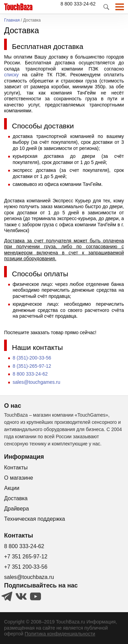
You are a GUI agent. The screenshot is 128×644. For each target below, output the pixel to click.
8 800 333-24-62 (78, 4)
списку (11, 75)
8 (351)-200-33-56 (32, 358)
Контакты (16, 468)
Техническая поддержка (34, 519)
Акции (12, 488)
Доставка (16, 498)
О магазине (19, 478)
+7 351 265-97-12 (26, 557)
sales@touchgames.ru (37, 382)
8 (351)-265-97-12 (32, 366)
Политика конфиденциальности (60, 634)
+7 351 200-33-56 (26, 567)
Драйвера (17, 509)
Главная (12, 20)
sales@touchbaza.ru (29, 577)
